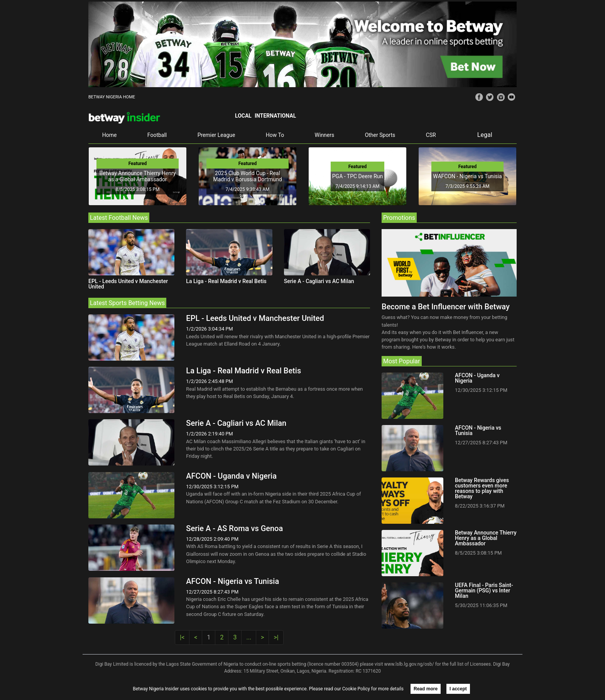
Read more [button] (426, 689)
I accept (458, 689)
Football (157, 135)
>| (276, 637)
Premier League (216, 135)
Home (110, 135)
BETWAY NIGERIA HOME (112, 97)
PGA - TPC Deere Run (357, 176)
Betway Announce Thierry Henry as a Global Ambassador (137, 176)
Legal (485, 135)
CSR (431, 135)
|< (182, 637)
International (275, 116)
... (249, 637)
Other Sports (380, 135)
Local (243, 116)
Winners (325, 135)
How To (275, 135)
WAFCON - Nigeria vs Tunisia (467, 176)
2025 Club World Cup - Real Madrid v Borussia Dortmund (247, 176)
